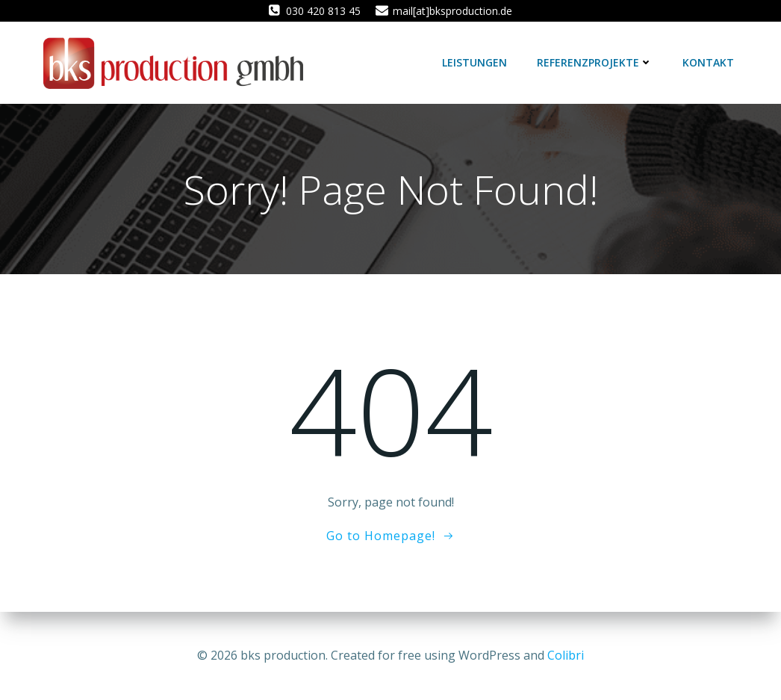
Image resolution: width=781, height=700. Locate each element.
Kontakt (708, 62)
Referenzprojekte (595, 62)
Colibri (566, 655)
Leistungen (474, 62)
